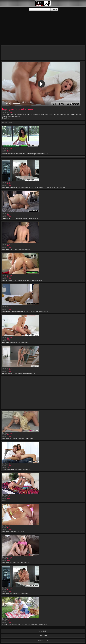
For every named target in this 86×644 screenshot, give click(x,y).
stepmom (37, 114)
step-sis (17, 116)
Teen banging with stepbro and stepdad (16, 469)
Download (6, 118)
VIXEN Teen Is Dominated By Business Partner (19, 373)
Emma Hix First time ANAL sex (13, 531)
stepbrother (71, 114)
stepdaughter (62, 114)
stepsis (5, 116)
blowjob (23, 114)
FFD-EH (5, 500)
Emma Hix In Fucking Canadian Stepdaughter (18, 438)
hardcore (13, 114)
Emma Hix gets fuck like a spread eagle (16, 562)
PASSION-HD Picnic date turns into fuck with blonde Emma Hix (24, 624)
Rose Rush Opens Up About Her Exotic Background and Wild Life (25, 154)
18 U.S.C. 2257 (43, 631)
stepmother (45, 114)
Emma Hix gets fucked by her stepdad (16, 342)
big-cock (30, 114)
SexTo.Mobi (43, 636)
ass (18, 114)
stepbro (78, 114)
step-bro (11, 116)
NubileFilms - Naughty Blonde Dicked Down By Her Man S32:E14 (25, 311)
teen (8, 114)
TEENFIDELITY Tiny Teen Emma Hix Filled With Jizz (21, 218)
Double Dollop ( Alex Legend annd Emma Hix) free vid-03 (22, 280)
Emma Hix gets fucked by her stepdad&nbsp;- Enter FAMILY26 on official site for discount (34, 187)
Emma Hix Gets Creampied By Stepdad (16, 249)
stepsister (53, 114)
